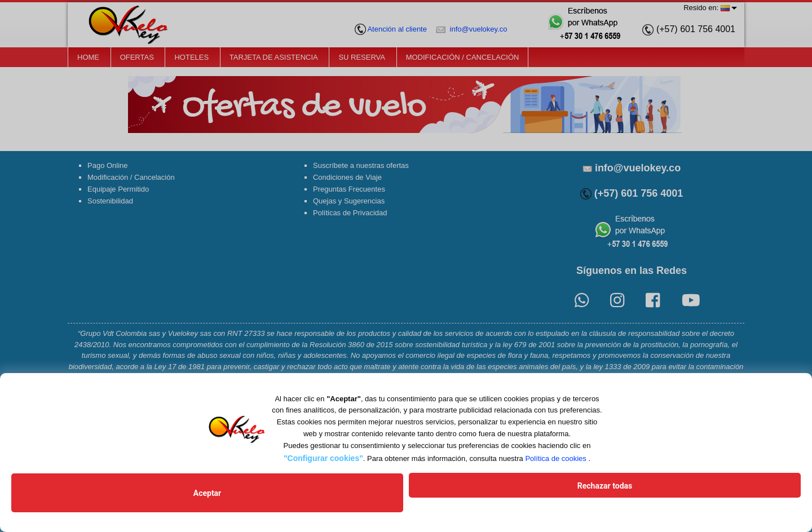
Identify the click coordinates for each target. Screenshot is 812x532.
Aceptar (324, 500)
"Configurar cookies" (323, 472)
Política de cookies (555, 473)
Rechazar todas (487, 500)
